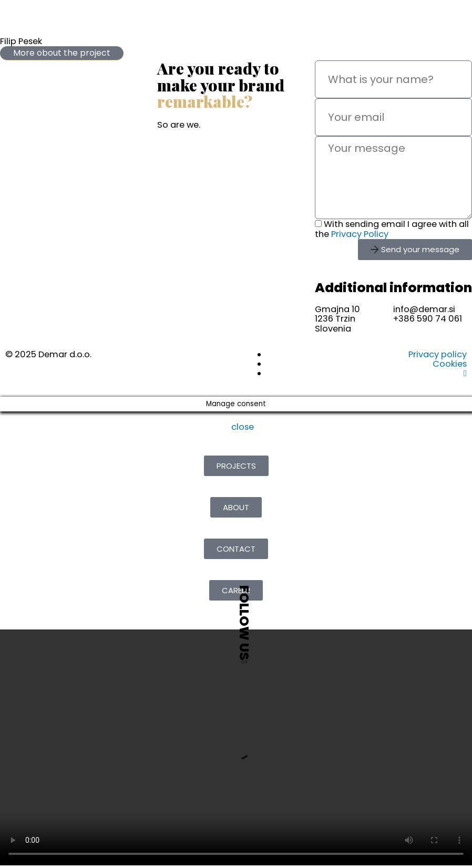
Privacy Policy (360, 234)
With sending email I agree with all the (392, 229)
